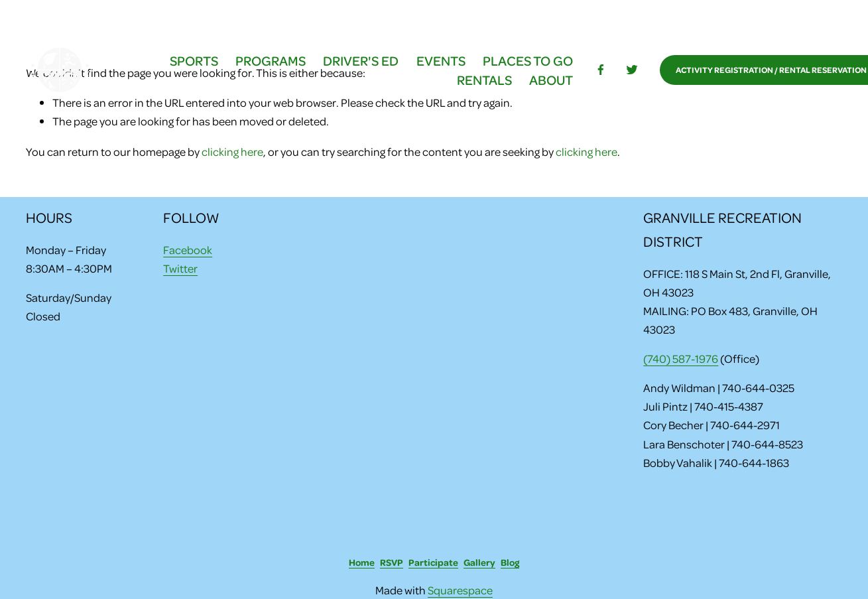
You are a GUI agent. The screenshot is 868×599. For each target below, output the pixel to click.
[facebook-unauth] (601, 70)
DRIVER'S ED (361, 60)
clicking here (232, 151)
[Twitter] (632, 70)
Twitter (180, 268)
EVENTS (441, 60)
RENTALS (484, 80)
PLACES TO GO (528, 60)
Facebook (188, 249)
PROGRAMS (271, 60)
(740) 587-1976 (681, 358)
